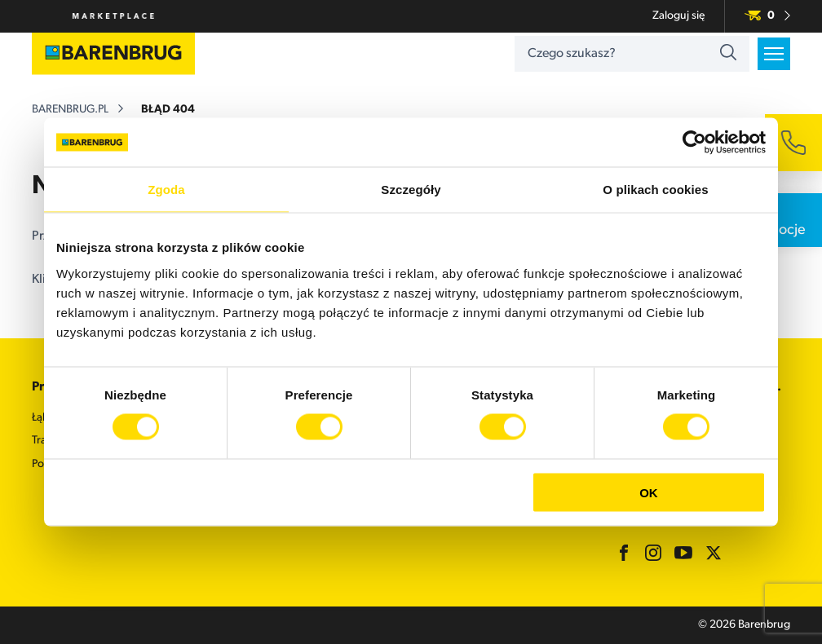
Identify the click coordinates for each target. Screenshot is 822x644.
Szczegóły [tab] (411, 190)
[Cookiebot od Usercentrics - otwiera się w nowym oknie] (694, 143)
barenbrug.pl (70, 110)
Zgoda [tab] (166, 190)
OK (649, 492)
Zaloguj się (678, 16)
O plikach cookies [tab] (655, 190)
